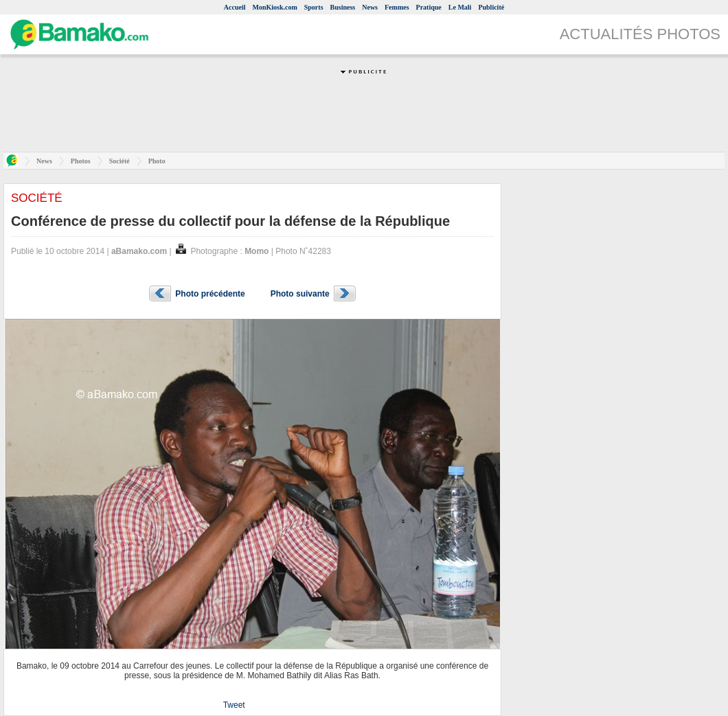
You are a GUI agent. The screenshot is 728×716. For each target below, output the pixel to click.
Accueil (235, 7)
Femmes (397, 7)
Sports (314, 7)
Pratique (429, 7)
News (370, 7)
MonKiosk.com (274, 7)
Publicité (491, 7)
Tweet (234, 705)
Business (343, 7)
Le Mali (460, 7)
